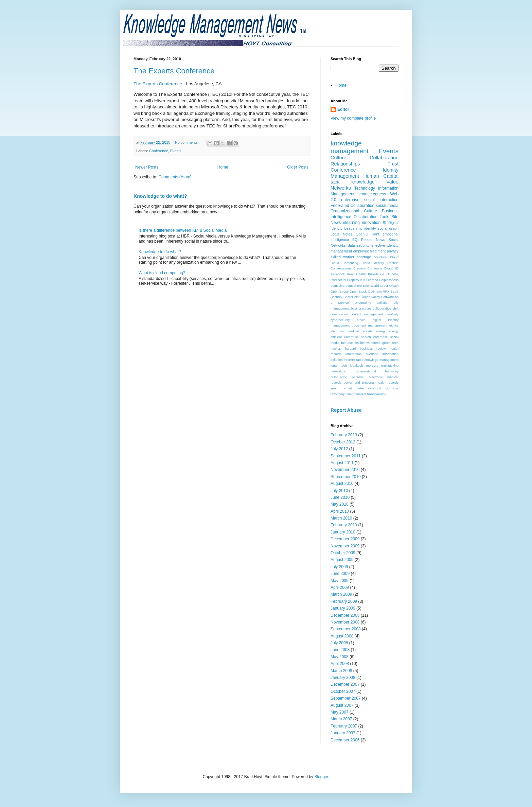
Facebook (338, 274)
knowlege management (382, 360)
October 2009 (343, 553)
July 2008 (339, 643)
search (335, 388)
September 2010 (346, 477)
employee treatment (369, 251)
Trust (393, 164)
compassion (339, 314)
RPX (386, 291)
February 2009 (344, 601)
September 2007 (346, 698)
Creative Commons (368, 268)
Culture (338, 158)
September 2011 (346, 456)
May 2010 (340, 504)
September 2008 (346, 629)
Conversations (341, 268)
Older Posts (298, 167)
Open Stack (358, 291)
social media (387, 206)
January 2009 (343, 608)
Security (336, 297)
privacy (393, 251)
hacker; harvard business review (358, 348)
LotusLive (338, 286)
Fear (351, 274)
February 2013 (344, 435)
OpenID (362, 234)
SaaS (395, 291)
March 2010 (341, 518)
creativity (392, 314)
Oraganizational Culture (354, 211)
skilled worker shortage (351, 257)
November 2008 (345, 622)
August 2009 (342, 560)
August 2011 (342, 463)
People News (373, 240)
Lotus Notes (341, 234)
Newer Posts (147, 167)
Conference (159, 151)
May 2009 (340, 581)
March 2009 (341, 594)
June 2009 (340, 574)
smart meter (354, 388)
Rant (376, 234)
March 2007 (341, 719)
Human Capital (381, 176)
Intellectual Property (345, 280)
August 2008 (342, 636)
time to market (356, 394)
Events (176, 151)
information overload (362, 354)
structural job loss (383, 388)
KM (363, 280)
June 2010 (340, 497)
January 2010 (343, 532)
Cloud (394, 257)
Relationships (345, 164)
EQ (355, 240)
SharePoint (351, 297)
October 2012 (343, 442)
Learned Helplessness (382, 280)
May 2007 (340, 712)
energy (381, 331)
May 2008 (340, 657)
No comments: (187, 142)
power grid (352, 382)
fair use (347, 343)
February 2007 (344, 726)
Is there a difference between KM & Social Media (183, 230)
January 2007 (343, 733)
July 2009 (339, 567)
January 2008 (343, 678)
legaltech (356, 365)
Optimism (375, 291)
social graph (388, 228)
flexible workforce (367, 343)
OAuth (394, 286)
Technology (365, 188)
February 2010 (344, 525)
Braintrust (381, 257)
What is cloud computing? (162, 273)
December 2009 (345, 539)
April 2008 (340, 664)
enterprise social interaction (370, 200)
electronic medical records (352, 331)
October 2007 (343, 691)
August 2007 (342, 705)
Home (223, 167)
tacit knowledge (353, 182)
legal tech (339, 365)
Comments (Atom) (175, 177)
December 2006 (345, 740)
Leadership (353, 228)
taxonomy (338, 394)
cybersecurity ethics (348, 320)
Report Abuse (346, 410)
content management (367, 314)
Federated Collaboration (352, 206)
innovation (371, 223)
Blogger (321, 777)
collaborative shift (386, 308)
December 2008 (345, 615)
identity (370, 228)
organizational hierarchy (377, 371)
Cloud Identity (373, 263)
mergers (372, 365)
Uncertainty (363, 303)
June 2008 (340, 650)
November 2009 (345, 546)
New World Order (376, 286)
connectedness (372, 194)
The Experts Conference (174, 71)
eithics (394, 325)
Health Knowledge (370, 274)
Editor (343, 109)
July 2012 (339, 449)
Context (393, 263)
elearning (351, 223)
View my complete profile (353, 118)
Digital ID (391, 268)
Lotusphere (354, 286)
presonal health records (380, 382)
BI (385, 223)
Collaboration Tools (371, 217)
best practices (361, 308)
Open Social (340, 291)
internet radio (353, 360)
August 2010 (342, 484)
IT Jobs (393, 274)
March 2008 (341, 671)
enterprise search (358, 337)
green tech (390, 343)
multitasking (390, 365)
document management (369, 325)
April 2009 (340, 587)
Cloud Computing (344, 263)
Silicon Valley (370, 297)
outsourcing (339, 377)
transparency (377, 394)
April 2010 (340, 511)
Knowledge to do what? (160, 196)
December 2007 (345, 684)
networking (338, 371)
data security (359, 245)
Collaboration (384, 158)
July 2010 (339, 491)
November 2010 (345, 470)
